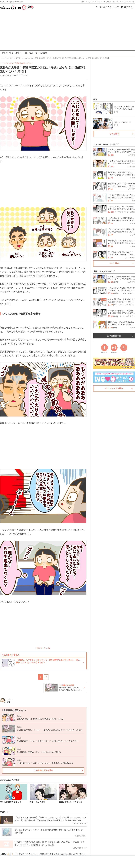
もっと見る (114, 134)
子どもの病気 (41, 53)
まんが (109, 2)
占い (114, 2)
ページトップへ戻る (114, 388)
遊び (31, 53)
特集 (95, 99)
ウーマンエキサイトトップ (107, 7)
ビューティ (101, 2)
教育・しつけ (21, 53)
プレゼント (121, 2)
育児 (11, 53)
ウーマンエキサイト (20, 76)
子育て (82, 2)
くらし (88, 2)
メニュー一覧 (130, 2)
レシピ (94, 2)
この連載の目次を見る (43, 770)
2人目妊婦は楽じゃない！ (23, 63)
